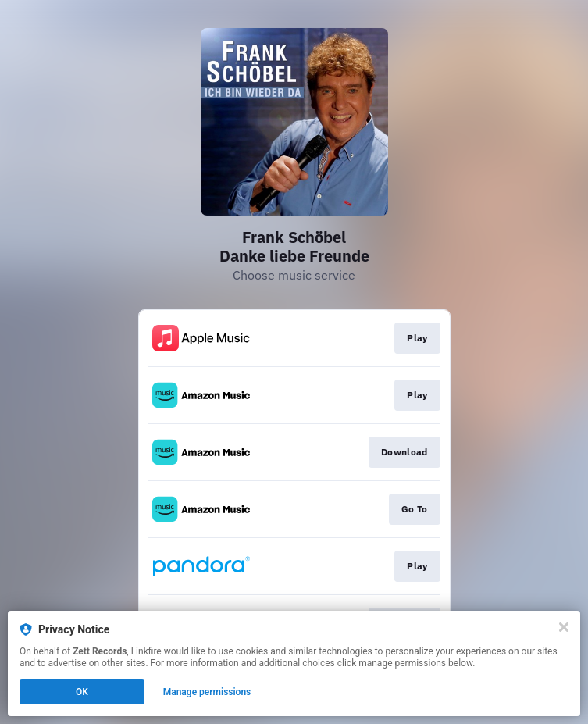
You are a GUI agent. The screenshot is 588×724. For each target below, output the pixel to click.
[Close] (564, 627)
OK (82, 692)
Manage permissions (207, 692)
